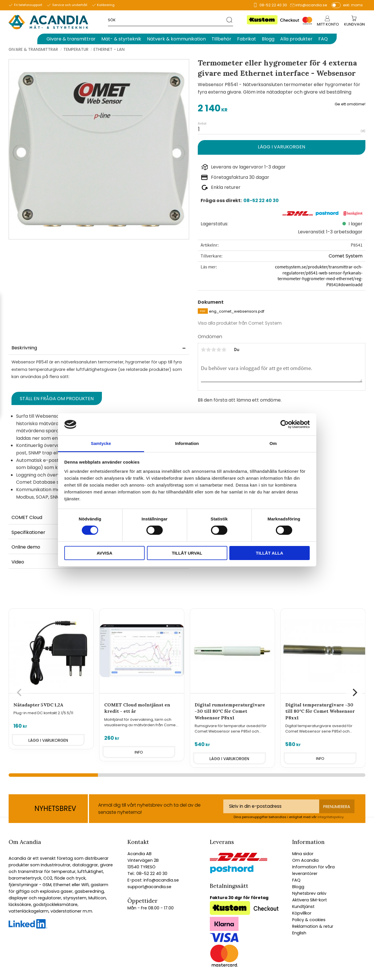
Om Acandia (305, 860)
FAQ (296, 880)
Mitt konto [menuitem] (328, 24)
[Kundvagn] (354, 25)
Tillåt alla (269, 553)
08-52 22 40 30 (273, 5)
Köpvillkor (302, 913)
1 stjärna (204, 350)
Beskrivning (24, 348)
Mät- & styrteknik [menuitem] (121, 39)
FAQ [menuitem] (323, 39)
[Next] (354, 693)
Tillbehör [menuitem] (221, 39)
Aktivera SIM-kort (310, 900)
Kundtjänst (303, 907)
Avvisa (105, 553)
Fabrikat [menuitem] (247, 39)
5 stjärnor (224, 350)
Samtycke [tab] (101, 443)
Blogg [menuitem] (268, 39)
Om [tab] (273, 443)
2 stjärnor (209, 350)
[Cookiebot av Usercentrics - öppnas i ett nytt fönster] (285, 424)
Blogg (298, 887)
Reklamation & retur (313, 926)
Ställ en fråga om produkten (57, 399)
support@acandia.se (149, 887)
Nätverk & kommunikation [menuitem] (176, 39)
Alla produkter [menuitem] (296, 39)
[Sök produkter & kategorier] (167, 20)
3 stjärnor (214, 350)
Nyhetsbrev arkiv (309, 893)
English (299, 933)
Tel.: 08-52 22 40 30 (147, 874)
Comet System (346, 256)
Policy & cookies (309, 920)
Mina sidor (303, 854)
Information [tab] (187, 443)
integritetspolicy (331, 817)
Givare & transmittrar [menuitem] (71, 39)
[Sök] (230, 20)
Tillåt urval (187, 553)
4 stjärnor (219, 350)
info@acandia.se (311, 5)
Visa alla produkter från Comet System (240, 323)
